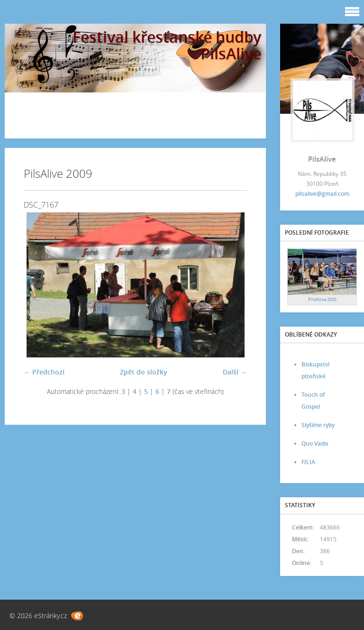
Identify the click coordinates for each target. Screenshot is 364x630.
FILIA (308, 462)
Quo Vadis (315, 443)
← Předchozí (44, 372)
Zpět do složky (144, 372)
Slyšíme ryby (318, 425)
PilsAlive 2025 (322, 299)
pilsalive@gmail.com (322, 194)
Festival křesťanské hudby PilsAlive (167, 45)
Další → (235, 372)
